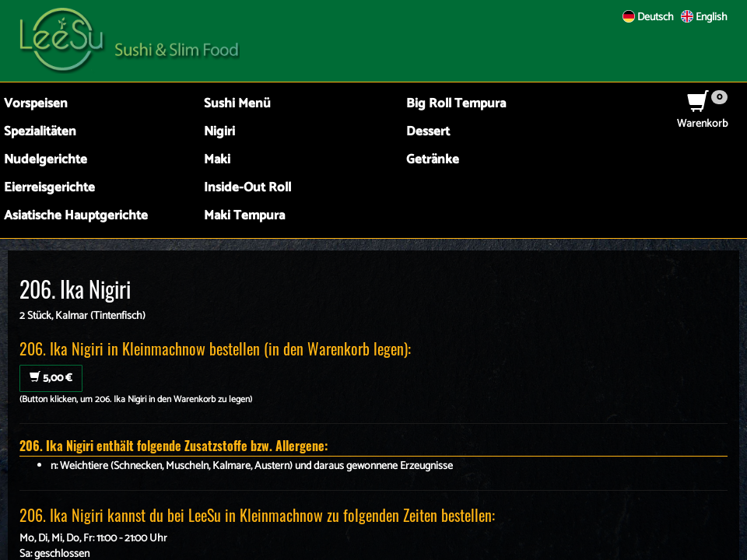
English (704, 17)
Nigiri (219, 132)
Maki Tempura (244, 216)
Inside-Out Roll (247, 188)
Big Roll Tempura (456, 104)
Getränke (433, 160)
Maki (217, 160)
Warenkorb (702, 116)
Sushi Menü (237, 104)
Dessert (428, 132)
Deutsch (648, 17)
